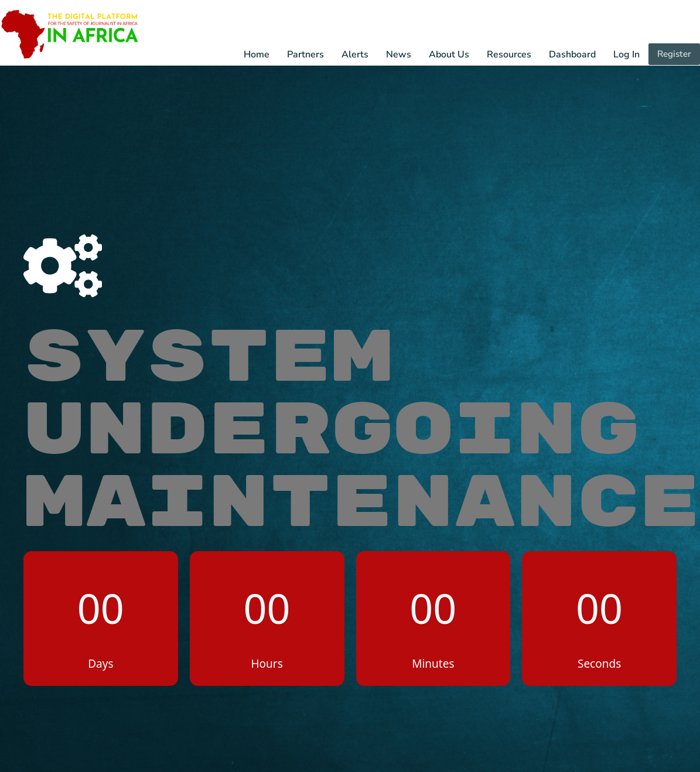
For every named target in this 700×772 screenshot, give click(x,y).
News (399, 55)
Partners (306, 55)
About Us (450, 55)
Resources (510, 55)
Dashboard (573, 55)
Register (675, 54)
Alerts (356, 55)
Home (257, 55)
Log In (627, 55)
